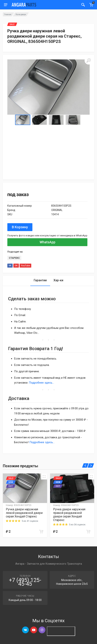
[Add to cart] (41, 532)
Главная (8, 14)
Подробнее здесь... (41, 383)
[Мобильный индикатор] (83, 5)
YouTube (25, 266)
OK (16, 266)
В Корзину (20, 227)
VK (10, 266)
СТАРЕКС (14, 258)
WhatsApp (47, 242)
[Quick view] (44, 476)
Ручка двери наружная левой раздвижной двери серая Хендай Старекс (24, 513)
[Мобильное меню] (6, 5)
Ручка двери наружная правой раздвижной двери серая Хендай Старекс (69, 515)
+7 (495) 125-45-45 (25, 582)
